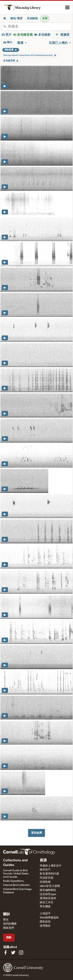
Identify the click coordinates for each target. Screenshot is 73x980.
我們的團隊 (10, 924)
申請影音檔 (47, 878)
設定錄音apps (48, 894)
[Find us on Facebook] (5, 953)
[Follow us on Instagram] (21, 953)
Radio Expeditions (14, 881)
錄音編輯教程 (48, 890)
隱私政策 (45, 922)
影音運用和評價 (49, 874)
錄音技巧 (45, 870)
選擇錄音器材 (48, 898)
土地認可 (45, 914)
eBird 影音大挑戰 (50, 886)
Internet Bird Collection (16, 885)
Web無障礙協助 (49, 918)
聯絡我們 (9, 928)
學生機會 (45, 907)
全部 (45, 19)
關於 (7, 914)
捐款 (9, 937)
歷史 (6, 920)
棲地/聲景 (16, 19)
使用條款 (45, 926)
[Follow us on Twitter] (13, 953)
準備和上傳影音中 (51, 866)
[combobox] (40, 27)
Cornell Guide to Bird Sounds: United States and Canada (16, 874)
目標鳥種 (45, 882)
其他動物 (32, 19)
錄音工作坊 (47, 902)
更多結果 (37, 833)
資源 (43, 860)
